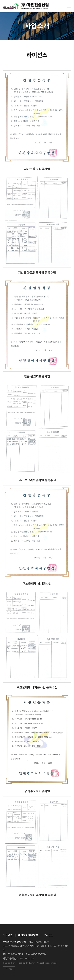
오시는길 (48, 935)
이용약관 (8, 935)
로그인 (9, 969)
